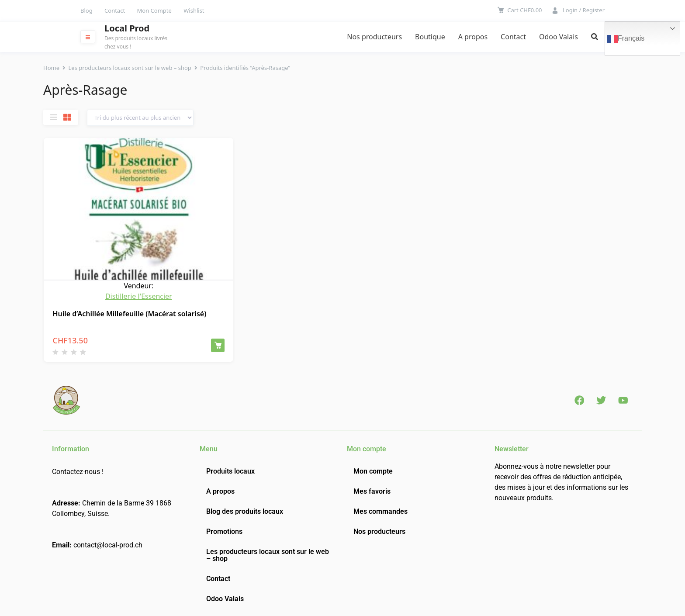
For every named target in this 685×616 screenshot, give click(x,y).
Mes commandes (381, 510)
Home (51, 68)
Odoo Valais (559, 37)
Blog (86, 10)
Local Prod (127, 28)
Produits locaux (230, 469)
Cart (524, 10)
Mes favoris (372, 490)
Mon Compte (154, 10)
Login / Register (584, 10)
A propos (473, 37)
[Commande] (140, 118)
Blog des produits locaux (245, 510)
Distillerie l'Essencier (139, 294)
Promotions (224, 530)
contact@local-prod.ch (108, 543)
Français (626, 39)
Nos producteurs (374, 37)
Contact (115, 10)
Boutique (430, 37)
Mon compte (373, 469)
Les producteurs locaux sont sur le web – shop (130, 68)
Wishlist (194, 10)
